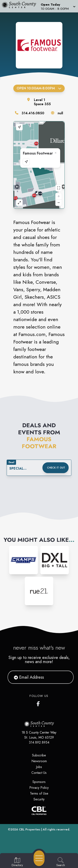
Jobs (39, 767)
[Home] (20, 6)
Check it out (56, 468)
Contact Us (39, 773)
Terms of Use (39, 793)
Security (39, 799)
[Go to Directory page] (17, 862)
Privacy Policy (39, 788)
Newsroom (39, 761)
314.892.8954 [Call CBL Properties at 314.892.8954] (39, 742)
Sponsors (39, 782)
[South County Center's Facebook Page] (39, 703)
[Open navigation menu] (39, 858)
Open (39, 88)
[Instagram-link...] (23, 560)
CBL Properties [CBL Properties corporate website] (30, 829)
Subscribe (39, 755)
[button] (58, 6)
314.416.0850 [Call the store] (33, 113)
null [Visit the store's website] (60, 113)
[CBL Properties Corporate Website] (39, 811)
